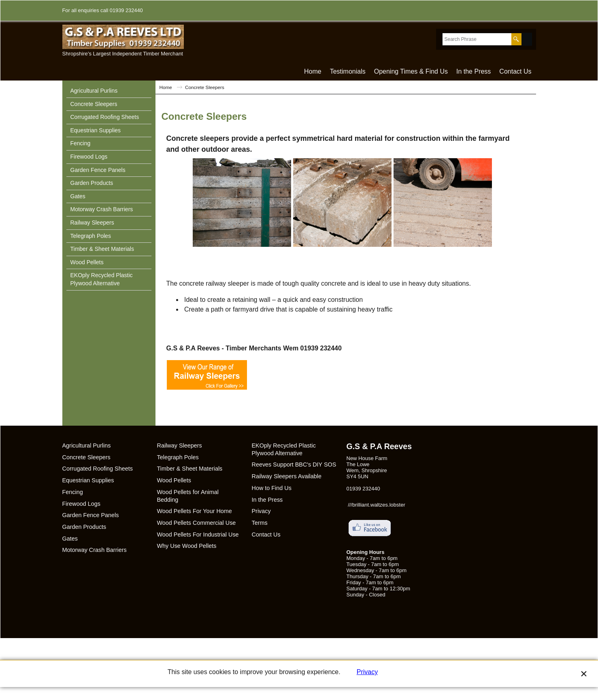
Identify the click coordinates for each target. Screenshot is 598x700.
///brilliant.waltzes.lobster (377, 505)
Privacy (367, 685)
